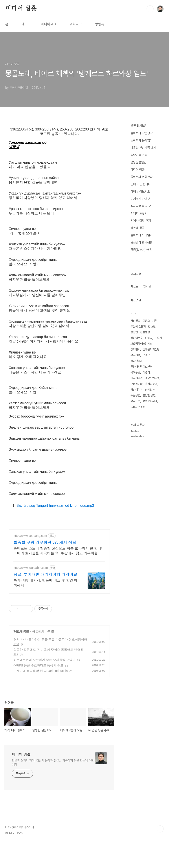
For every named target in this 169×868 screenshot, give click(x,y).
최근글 (134, 286)
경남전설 (135, 355)
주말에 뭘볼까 (138, 326)
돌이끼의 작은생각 (141, 133)
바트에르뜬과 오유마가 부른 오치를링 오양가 (44, 684)
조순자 (158, 338)
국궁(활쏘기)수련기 (142, 250)
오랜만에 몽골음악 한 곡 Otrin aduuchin (41, 695)
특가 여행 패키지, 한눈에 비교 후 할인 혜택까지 (46, 607)
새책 (155, 321)
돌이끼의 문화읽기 (141, 140)
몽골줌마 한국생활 (141, 242)
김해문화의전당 (151, 349)
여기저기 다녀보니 (141, 199)
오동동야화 (137, 384)
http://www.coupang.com (30, 560)
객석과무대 (151, 384)
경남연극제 (137, 361)
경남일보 (135, 321)
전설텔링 (145, 332)
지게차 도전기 (139, 213)
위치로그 (76, 24)
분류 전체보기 (139, 126)
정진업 (134, 332)
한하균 (149, 338)
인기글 (147, 286)
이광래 (146, 372)
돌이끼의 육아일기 (141, 235)
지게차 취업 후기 (141, 221)
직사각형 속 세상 (141, 206)
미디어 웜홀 (21, 9)
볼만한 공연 (149, 395)
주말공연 (135, 395)
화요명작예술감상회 (141, 344)
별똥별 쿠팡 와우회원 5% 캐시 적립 (45, 567)
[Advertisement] (89, 539)
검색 (150, 9)
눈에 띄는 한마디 (141, 184)
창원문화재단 (150, 401)
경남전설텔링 (138, 162)
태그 (25, 24)
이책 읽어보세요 (140, 191)
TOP (160, 853)
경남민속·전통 (139, 155)
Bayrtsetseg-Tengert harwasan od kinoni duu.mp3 (55, 506)
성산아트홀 (137, 338)
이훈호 (146, 321)
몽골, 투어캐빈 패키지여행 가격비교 (45, 599)
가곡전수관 (137, 378)
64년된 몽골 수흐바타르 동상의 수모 (38, 690)
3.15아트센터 (138, 407)
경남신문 (135, 401)
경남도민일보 (152, 378)
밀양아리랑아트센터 (141, 367)
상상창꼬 (150, 390)
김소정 (152, 326)
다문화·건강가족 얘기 (143, 148)
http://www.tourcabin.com (31, 592)
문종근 (146, 355)
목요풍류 (135, 372)
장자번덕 (135, 349)
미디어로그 (49, 24)
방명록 (100, 24)
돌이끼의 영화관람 (141, 177)
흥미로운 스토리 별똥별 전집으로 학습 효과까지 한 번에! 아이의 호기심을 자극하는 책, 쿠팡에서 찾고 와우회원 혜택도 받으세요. (58, 575)
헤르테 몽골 (21, 656)
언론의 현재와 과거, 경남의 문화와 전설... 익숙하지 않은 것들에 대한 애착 (53, 787)
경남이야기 (137, 390)
